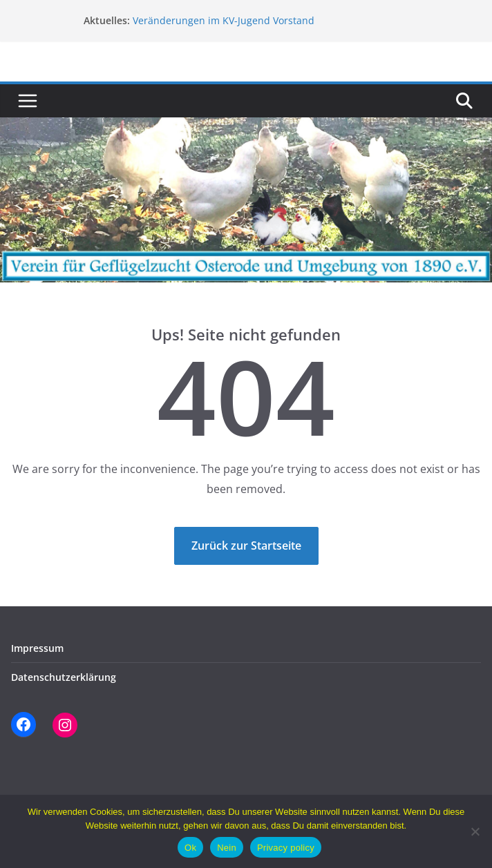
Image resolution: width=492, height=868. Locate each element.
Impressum (37, 648)
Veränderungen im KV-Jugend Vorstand (224, 20)
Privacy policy (286, 848)
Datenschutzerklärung (64, 677)
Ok (190, 848)
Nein (227, 848)
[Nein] (475, 831)
